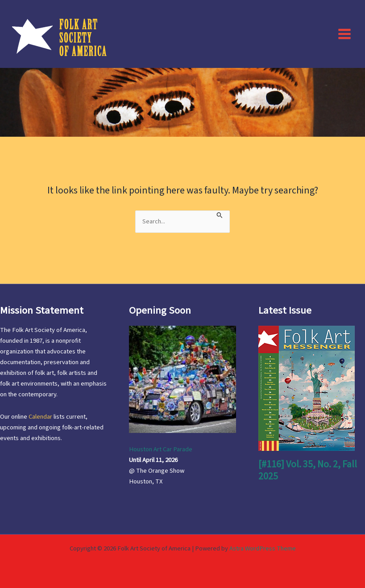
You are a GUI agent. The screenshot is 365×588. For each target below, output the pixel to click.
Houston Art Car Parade (161, 449)
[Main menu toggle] (344, 34)
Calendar (40, 417)
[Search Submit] (220, 214)
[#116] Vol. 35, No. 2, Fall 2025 (308, 470)
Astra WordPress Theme (263, 548)
